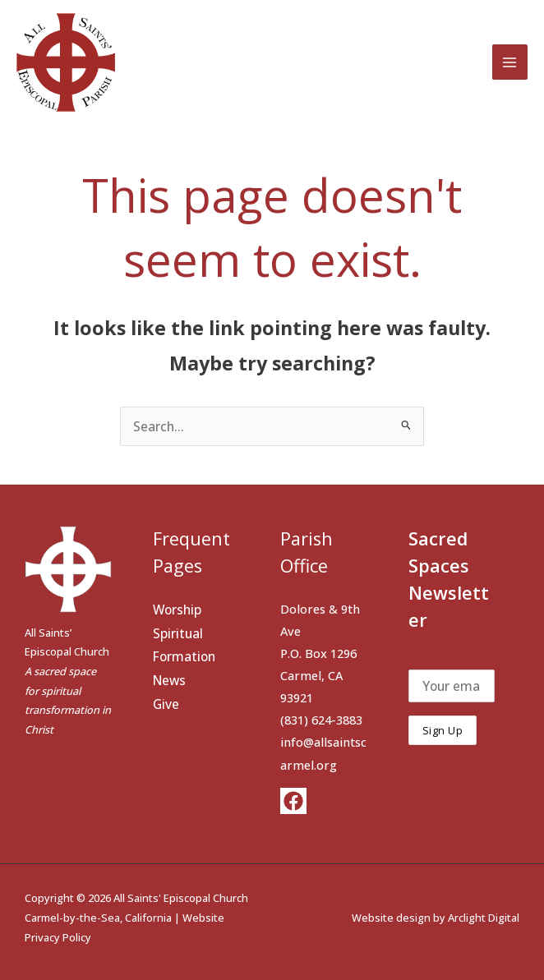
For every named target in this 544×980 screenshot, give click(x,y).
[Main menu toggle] (510, 62)
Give (166, 704)
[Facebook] (293, 801)
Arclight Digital (484, 918)
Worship (177, 610)
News (169, 680)
